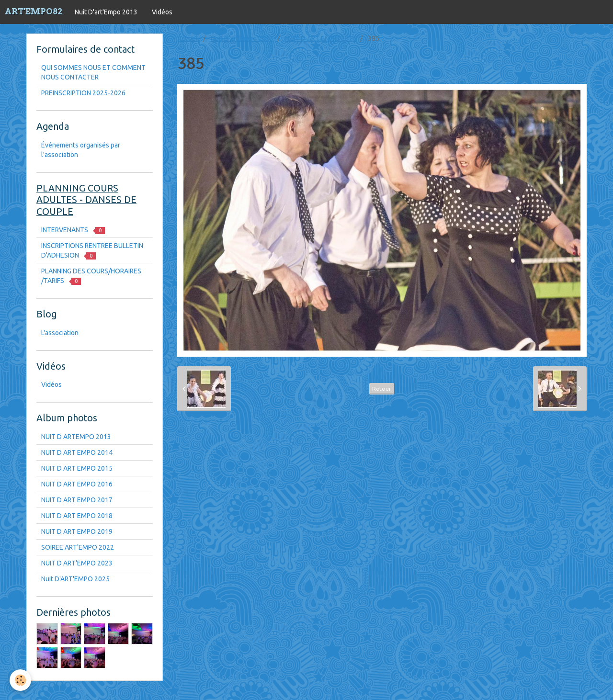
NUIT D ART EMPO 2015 (77, 468)
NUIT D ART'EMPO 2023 (77, 563)
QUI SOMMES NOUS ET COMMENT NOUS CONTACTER (93, 72)
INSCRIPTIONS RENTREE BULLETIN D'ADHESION (92, 251)
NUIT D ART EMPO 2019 (77, 531)
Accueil (188, 38)
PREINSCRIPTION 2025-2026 (83, 93)
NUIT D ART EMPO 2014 (77, 452)
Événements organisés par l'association (81, 150)
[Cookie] (20, 680)
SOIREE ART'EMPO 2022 (78, 547)
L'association (60, 333)
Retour (382, 389)
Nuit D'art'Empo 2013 (106, 12)
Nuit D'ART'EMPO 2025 (75, 579)
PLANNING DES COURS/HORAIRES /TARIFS (91, 276)
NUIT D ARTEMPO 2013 (76, 437)
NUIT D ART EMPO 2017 (77, 500)
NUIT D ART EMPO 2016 (321, 38)
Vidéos (162, 12)
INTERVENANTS (73, 230)
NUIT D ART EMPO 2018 (77, 516)
